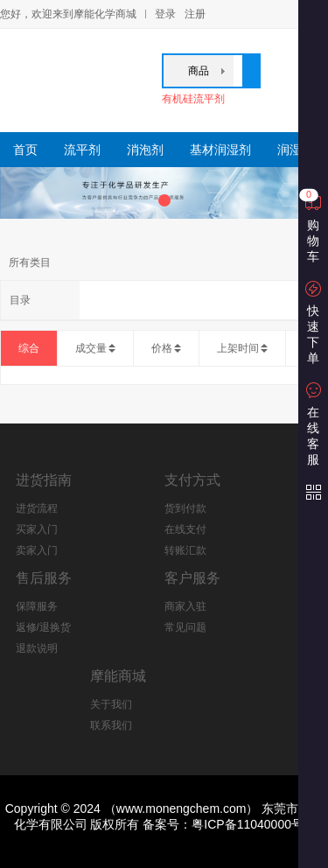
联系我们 (111, 725)
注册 (195, 14)
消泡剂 (145, 150)
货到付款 (185, 508)
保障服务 (37, 606)
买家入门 (37, 529)
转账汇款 (185, 550)
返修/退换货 (43, 627)
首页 (25, 150)
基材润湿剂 (220, 150)
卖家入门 (37, 550)
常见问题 (185, 627)
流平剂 (82, 150)
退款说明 (37, 648)
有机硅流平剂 (193, 99)
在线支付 (185, 529)
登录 (165, 14)
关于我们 (111, 704)
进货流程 (37, 508)
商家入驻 (185, 606)
